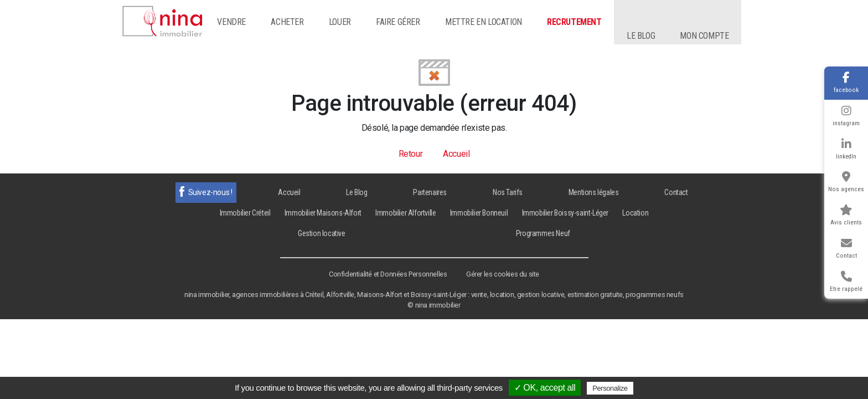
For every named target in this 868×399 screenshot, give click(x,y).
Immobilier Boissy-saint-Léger (565, 213)
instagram (846, 116)
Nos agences (846, 182)
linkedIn (846, 149)
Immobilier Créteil (245, 213)
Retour (411, 154)
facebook (846, 83)
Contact (846, 249)
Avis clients (846, 215)
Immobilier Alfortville (405, 213)
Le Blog (356, 192)
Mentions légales (594, 192)
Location (635, 213)
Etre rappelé (846, 282)
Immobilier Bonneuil (479, 213)
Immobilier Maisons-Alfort (323, 213)
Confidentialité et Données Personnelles (388, 274)
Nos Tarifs (508, 192)
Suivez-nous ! (210, 192)
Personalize (610, 388)
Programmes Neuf (543, 233)
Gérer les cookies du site (503, 274)
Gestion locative (322, 233)
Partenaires (430, 192)
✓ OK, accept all (545, 388)
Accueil (456, 154)
